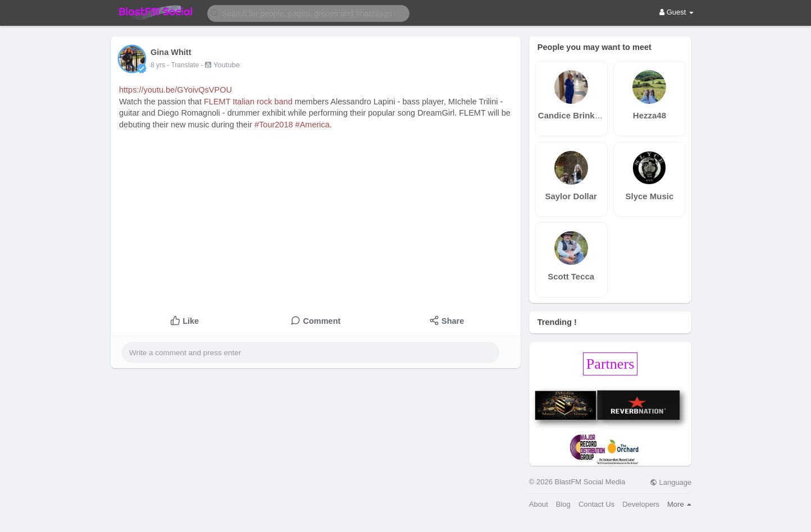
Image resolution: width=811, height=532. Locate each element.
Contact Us (596, 504)
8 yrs (158, 65)
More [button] (679, 504)
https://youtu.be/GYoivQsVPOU (176, 90)
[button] (308, 13)
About (539, 504)
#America (313, 125)
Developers (641, 504)
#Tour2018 (274, 125)
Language (671, 482)
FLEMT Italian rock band (248, 102)
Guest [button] (676, 12)
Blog (563, 504)
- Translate (184, 65)
